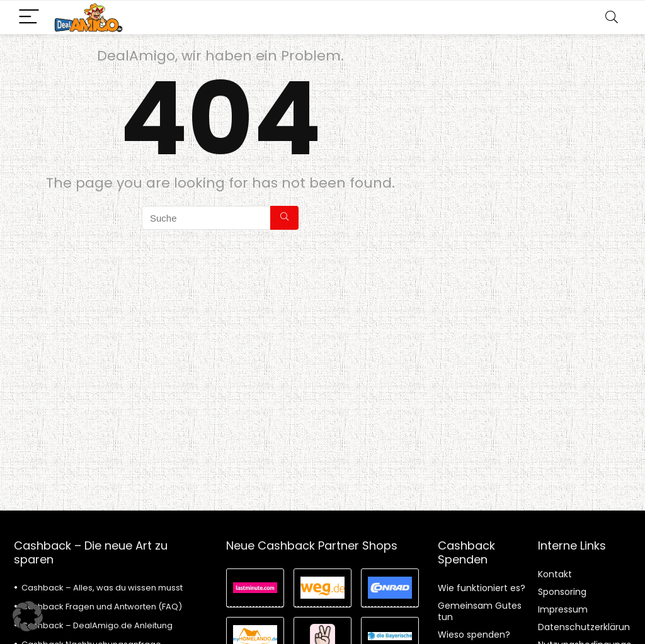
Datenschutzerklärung (587, 627)
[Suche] (284, 218)
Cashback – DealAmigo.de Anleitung (97, 625)
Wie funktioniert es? (482, 588)
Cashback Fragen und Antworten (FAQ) (102, 607)
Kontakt (555, 574)
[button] (28, 616)
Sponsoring (562, 592)
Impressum (563, 609)
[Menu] (29, 17)
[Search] (612, 17)
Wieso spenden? (474, 635)
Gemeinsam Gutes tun (480, 611)
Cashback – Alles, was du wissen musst (102, 588)
